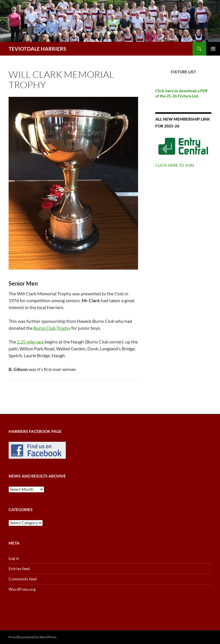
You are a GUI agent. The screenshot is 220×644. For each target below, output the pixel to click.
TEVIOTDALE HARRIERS (37, 49)
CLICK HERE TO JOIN (175, 165)
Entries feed (19, 569)
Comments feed (23, 579)
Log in (14, 558)
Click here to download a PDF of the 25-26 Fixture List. (182, 93)
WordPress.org (22, 589)
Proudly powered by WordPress (33, 637)
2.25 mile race (31, 342)
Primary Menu (213, 49)
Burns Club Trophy (52, 328)
